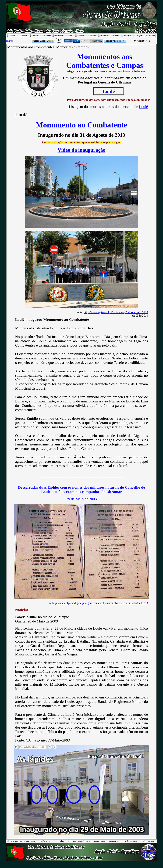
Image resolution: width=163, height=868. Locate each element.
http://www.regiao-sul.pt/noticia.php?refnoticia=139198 (116, 312)
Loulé (143, 107)
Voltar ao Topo (148, 841)
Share (9, 41)
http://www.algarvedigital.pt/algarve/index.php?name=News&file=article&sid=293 (100, 603)
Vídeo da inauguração (81, 150)
